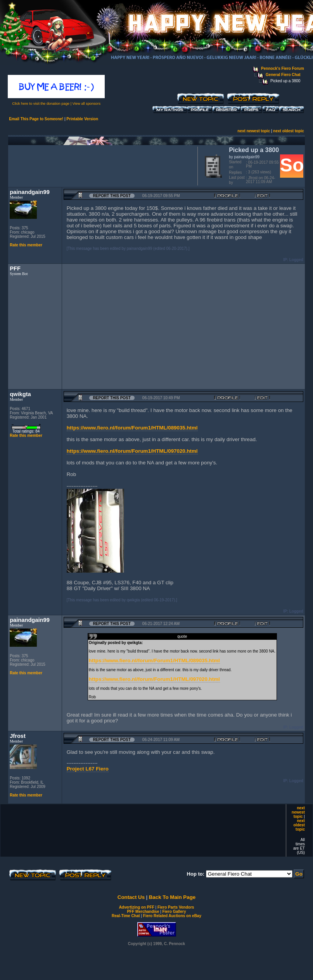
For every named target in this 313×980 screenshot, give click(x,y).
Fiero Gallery (174, 912)
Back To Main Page (172, 897)
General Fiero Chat (283, 75)
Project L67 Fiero (88, 769)
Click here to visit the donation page (41, 104)
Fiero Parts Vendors (176, 907)
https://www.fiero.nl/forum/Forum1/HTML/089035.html (132, 428)
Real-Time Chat (126, 916)
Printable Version (82, 119)
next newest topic (254, 131)
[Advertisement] (101, 165)
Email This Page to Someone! (36, 119)
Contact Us (131, 897)
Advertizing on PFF (137, 907)
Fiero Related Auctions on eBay (172, 916)
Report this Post (112, 196)
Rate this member (26, 245)
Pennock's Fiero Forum (283, 68)
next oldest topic (288, 131)
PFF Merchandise (143, 912)
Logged (296, 260)
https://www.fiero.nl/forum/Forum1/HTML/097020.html (132, 451)
